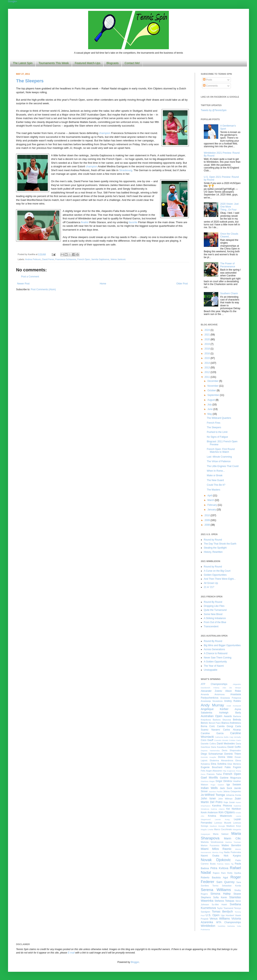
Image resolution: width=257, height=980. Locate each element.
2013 (208, 368)
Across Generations (214, 649)
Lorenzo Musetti (223, 823)
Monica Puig (218, 852)
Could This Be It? (216, 485)
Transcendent (211, 626)
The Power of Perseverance (228, 265)
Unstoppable (211, 670)
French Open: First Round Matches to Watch (221, 451)
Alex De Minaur (232, 688)
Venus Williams (220, 919)
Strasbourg (126, 170)
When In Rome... (216, 471)
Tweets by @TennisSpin (214, 110)
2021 (208, 335)
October (212, 390)
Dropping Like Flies (214, 606)
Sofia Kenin (220, 897)
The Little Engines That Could (223, 466)
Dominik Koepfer (209, 757)
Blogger (135, 962)
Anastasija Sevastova (212, 701)
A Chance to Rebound (216, 653)
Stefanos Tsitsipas (224, 901)
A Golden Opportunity (215, 662)
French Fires (214, 423)
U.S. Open (213, 915)
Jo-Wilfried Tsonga (213, 795)
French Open (84, 259)
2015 (208, 358)
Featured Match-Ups (88, 63)
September (214, 395)
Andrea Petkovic (33, 259)
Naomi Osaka (210, 856)
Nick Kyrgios (232, 856)
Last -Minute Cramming (219, 457)
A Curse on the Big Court (217, 571)
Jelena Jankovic (118, 259)
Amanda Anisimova (213, 694)
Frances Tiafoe (214, 774)
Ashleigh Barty (230, 713)
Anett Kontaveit (234, 706)
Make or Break (215, 475)
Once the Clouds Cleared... (229, 235)
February (213, 505)
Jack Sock (226, 788)
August (212, 400)
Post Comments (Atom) (43, 289)
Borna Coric (208, 726)
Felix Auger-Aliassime (211, 771)
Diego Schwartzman (212, 754)
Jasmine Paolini (215, 791)
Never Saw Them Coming (218, 658)
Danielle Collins (208, 744)
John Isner (208, 798)
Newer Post (23, 284)
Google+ (13, 1)
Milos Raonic (222, 849)
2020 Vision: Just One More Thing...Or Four (229, 207)
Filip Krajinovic (229, 771)
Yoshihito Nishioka (226, 926)
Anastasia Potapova (231, 698)
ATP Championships (214, 684)
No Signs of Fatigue (217, 437)
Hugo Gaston (217, 785)
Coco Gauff (207, 740)
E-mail (71, 953)
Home (103, 284)
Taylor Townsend (225, 908)
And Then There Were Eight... (220, 579)
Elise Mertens (234, 764)
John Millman (225, 799)
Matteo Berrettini (231, 845)
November (213, 386)
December (213, 381)
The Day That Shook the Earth (220, 544)
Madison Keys (234, 826)
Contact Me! (132, 63)
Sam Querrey (226, 882)
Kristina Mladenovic (220, 816)
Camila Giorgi (225, 726)
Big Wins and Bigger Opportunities (222, 645)
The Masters (214, 490)
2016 (208, 354)
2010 (208, 515)
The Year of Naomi (214, 666)
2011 (208, 377)
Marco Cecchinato (223, 829)
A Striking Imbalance (215, 618)
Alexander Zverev (211, 691)
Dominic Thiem (233, 754)
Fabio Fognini (233, 767)
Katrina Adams (218, 809)
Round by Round (213, 540)
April (210, 496)
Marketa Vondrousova (212, 842)
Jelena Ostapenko (232, 791)
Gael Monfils (209, 778)
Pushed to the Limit (217, 432)
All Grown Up (211, 583)
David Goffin (234, 747)
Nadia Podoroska (232, 852)
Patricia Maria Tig (225, 864)
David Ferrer (48, 259)
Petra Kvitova (219, 868)
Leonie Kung (222, 819)
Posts (208, 80)
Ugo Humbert (227, 915)
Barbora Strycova (222, 720)
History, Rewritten (213, 552)
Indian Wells (209, 788)
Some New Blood (213, 614)
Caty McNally (235, 737)
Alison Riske (233, 691)
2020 (208, 339)
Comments (210, 86)
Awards (228, 716)
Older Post (182, 284)
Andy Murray (212, 705)
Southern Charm (229, 293)
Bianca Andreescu (231, 723)
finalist (85, 222)
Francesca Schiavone (66, 259)
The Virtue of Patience (219, 461)
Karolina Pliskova (222, 806)
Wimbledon (208, 926)
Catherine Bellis (222, 737)
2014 (208, 363)
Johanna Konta (234, 795)
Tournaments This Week (54, 63)
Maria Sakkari (221, 834)
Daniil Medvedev (226, 744)
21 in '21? (209, 587)
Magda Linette (207, 829)
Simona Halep (221, 894)
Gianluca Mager (208, 781)
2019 (208, 344)
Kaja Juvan (229, 802)
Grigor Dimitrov (224, 781)
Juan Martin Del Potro (221, 800)
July (210, 405)
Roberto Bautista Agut (214, 878)
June (210, 409)
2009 (208, 520)
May (210, 414)
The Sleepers (30, 81)
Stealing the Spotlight (215, 548)
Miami (205, 849)
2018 (208, 349)
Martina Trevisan (233, 842)
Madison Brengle (217, 826)
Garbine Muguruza (230, 778)
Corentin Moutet (221, 740)
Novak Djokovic (216, 860)
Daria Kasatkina (219, 747)
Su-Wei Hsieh (219, 904)
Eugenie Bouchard (212, 767)
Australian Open (212, 716)
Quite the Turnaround (215, 610)
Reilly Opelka (234, 873)
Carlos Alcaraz (232, 730)
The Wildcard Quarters (219, 418)
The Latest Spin (23, 63)
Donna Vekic (225, 757)
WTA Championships (229, 922)
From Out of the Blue (215, 622)
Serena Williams (216, 890)
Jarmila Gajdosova (100, 259)
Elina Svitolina (219, 764)
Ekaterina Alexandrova (221, 760)
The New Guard (215, 480)
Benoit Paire (215, 723)
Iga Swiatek (234, 785)
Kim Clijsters (226, 812)
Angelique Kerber (215, 709)
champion (105, 133)
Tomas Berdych (222, 912)
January (212, 510)
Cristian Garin (235, 740)
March (211, 500)
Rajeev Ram (219, 873)
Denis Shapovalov (231, 750)
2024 (208, 330)
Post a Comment (30, 277)
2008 (208, 525)
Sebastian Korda (231, 886)
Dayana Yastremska (210, 751)
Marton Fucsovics (210, 845)
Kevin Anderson (209, 812)
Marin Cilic (232, 838)
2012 (208, 372)
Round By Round (213, 602)
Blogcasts (113, 63)
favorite (133, 222)
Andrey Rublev (233, 701)
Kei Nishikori (234, 809)
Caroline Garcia (212, 733)
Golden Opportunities (215, 575)
